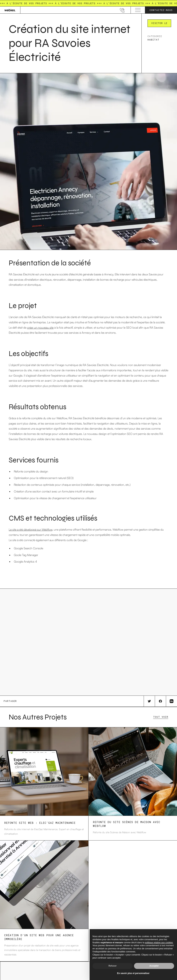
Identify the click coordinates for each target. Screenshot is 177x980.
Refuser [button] (113, 966)
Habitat (153, 40)
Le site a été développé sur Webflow (31, 530)
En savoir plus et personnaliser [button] (133, 973)
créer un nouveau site (40, 328)
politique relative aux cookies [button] (159, 943)
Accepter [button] (154, 966)
